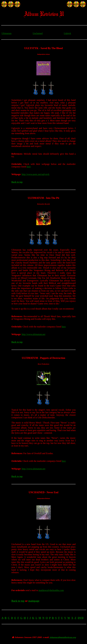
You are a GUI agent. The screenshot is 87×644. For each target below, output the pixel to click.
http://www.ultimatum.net (33, 334)
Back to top (17, 182)
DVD (81, 618)
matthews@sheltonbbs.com (51, 590)
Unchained (38, 33)
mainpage (34, 601)
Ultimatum (6, 33)
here (29, 167)
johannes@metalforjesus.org (63, 637)
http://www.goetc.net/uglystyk (36, 174)
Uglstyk (67, 33)
